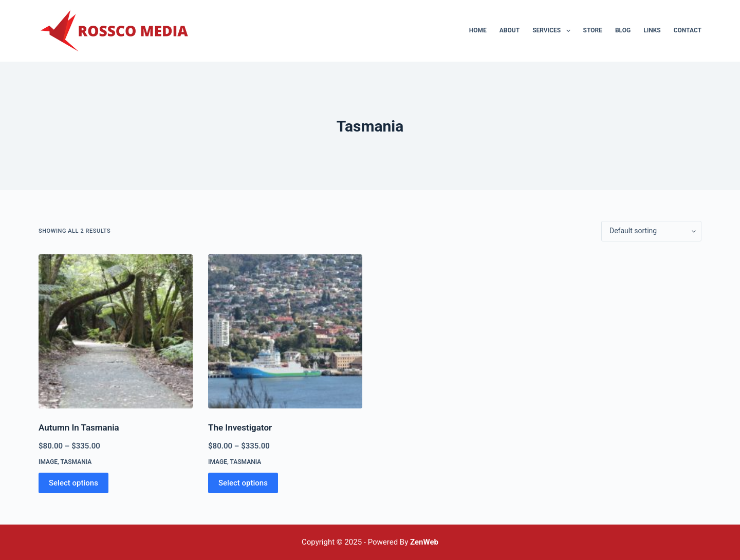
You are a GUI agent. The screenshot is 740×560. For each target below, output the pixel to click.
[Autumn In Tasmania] (116, 331)
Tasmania (76, 462)
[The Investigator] (285, 331)
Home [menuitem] (478, 30)
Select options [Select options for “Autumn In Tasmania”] (73, 483)
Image (48, 462)
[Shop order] (651, 231)
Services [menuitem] (553, 31)
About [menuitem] (510, 30)
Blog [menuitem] (623, 30)
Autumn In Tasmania (79, 427)
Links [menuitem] (652, 30)
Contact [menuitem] (688, 30)
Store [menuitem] (593, 30)
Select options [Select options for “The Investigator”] (243, 483)
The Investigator (240, 427)
